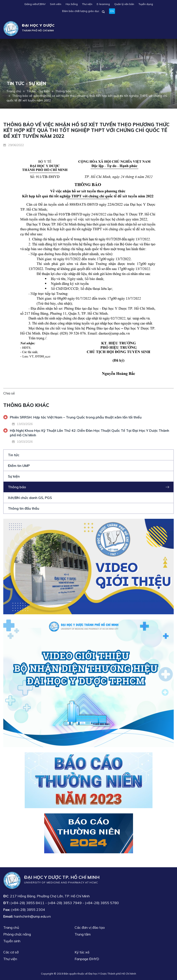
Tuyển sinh (12, 941)
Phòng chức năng (17, 934)
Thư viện (87, 4)
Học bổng (72, 4)
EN (112, 11)
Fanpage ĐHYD (87, 959)
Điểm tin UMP (19, 466)
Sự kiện (14, 476)
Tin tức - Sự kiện (38, 91)
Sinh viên (56, 4)
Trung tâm (83, 934)
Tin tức (14, 455)
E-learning (103, 4)
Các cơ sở (11, 952)
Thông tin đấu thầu (24, 508)
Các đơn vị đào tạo (90, 927)
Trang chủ (14, 91)
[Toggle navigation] (167, 29)
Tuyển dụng (146, 4)
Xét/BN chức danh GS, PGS (30, 498)
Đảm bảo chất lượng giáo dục (81, 11)
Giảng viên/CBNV (35, 4)
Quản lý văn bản (124, 4)
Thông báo (63, 91)
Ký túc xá (82, 952)
